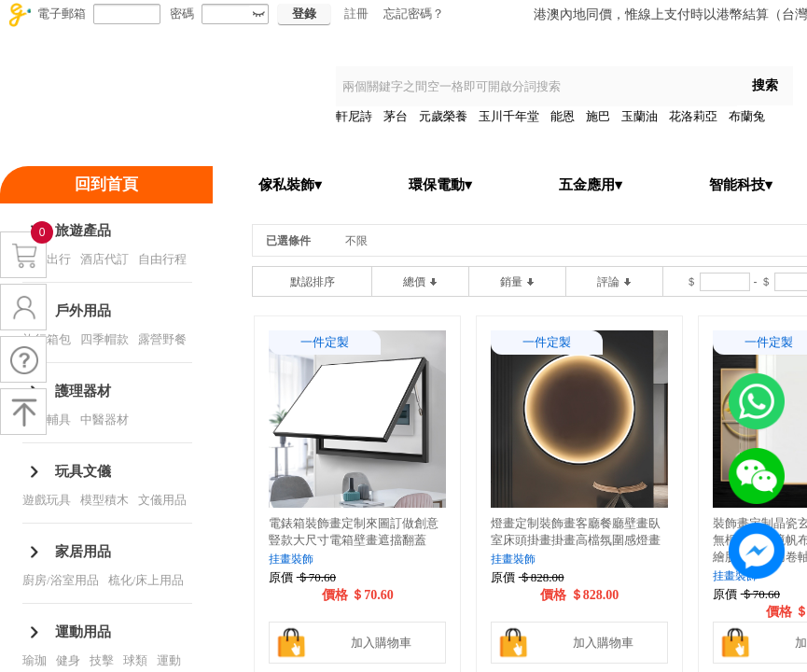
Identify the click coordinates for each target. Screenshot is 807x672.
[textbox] (536, 86)
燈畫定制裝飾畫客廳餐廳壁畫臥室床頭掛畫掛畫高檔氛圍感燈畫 (576, 532)
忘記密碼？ (414, 14)
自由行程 (162, 259)
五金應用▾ (591, 185)
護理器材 (83, 391)
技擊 (102, 660)
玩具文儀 (83, 471)
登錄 (304, 14)
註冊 (356, 14)
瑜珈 (35, 660)
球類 (135, 660)
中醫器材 (104, 420)
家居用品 (83, 552)
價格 (335, 595)
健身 (68, 660)
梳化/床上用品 (146, 580)
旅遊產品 (83, 231)
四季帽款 (104, 339)
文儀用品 (162, 500)
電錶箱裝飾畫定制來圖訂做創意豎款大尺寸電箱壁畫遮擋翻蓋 (354, 532)
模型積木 (104, 500)
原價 (281, 577)
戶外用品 (83, 311)
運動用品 (83, 632)
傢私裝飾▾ (290, 185)
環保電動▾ (440, 185)
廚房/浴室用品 (61, 580)
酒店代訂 (104, 259)
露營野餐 (162, 339)
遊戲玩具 (47, 500)
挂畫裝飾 (291, 559)
